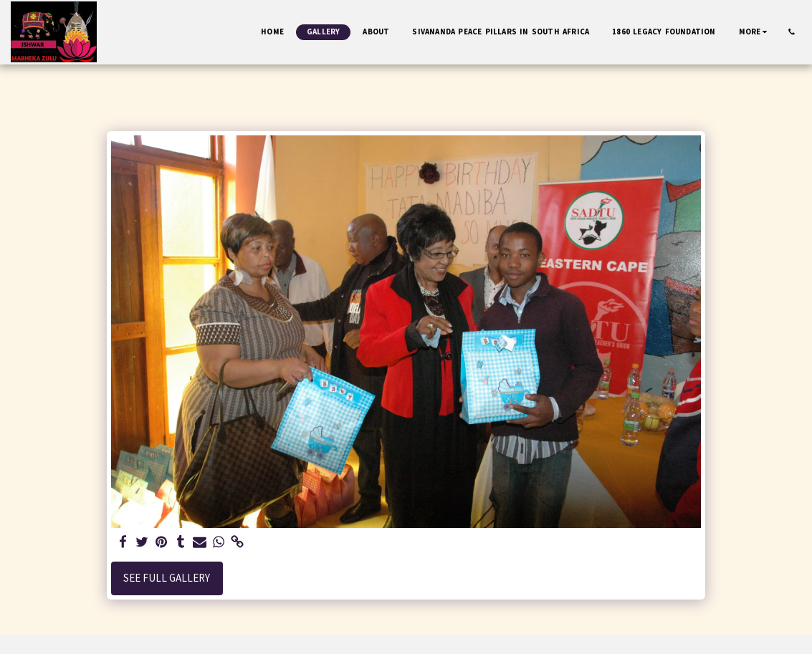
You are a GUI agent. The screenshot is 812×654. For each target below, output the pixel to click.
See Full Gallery (167, 578)
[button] (792, 32)
